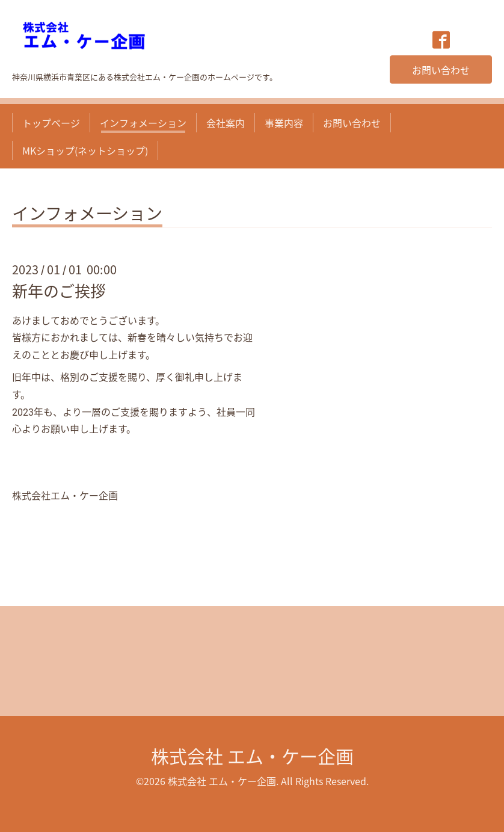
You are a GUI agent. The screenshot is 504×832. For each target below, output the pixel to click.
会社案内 (226, 123)
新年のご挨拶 (59, 291)
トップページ (51, 123)
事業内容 (284, 123)
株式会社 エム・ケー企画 (252, 756)
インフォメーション (143, 123)
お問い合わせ (441, 70)
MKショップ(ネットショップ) (85, 150)
